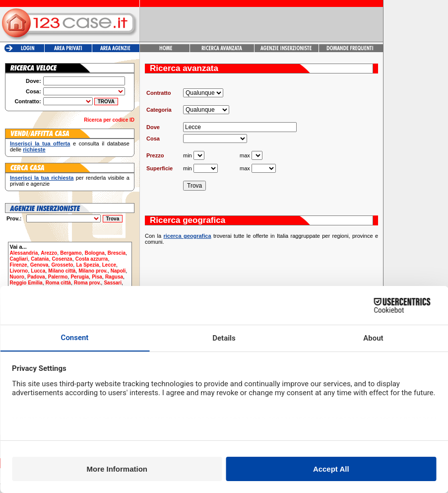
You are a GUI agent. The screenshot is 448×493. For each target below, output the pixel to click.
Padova (36, 277)
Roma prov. (87, 283)
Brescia (117, 253)
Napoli (118, 271)
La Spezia (87, 265)
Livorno (19, 271)
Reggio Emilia (26, 283)
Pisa (97, 277)
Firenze (19, 265)
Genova (39, 265)
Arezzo (49, 253)
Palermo (58, 277)
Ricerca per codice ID (109, 120)
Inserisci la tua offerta (40, 143)
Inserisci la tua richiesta (42, 178)
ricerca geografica (187, 236)
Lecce (109, 265)
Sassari (113, 283)
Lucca (38, 271)
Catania (40, 259)
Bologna (95, 253)
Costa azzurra (92, 259)
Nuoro (17, 277)
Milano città (62, 271)
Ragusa (114, 277)
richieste (34, 149)
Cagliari (19, 259)
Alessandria (24, 253)
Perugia (80, 277)
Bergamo (71, 253)
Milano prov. (93, 271)
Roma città (58, 283)
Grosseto (62, 265)
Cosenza (62, 259)
